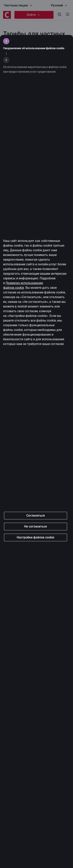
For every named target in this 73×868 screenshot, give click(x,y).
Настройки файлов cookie (36, 578)
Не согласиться (36, 567)
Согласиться (36, 556)
